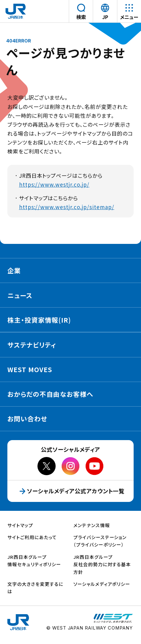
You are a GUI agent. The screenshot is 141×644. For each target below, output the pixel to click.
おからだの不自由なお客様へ (50, 394)
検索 (81, 17)
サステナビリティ (32, 345)
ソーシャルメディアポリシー (102, 584)
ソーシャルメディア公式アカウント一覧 (79, 491)
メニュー (129, 17)
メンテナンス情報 (92, 525)
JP (106, 17)
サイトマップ (20, 525)
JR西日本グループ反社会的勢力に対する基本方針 (102, 564)
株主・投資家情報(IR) (39, 320)
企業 (14, 270)
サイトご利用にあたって (32, 537)
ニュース (20, 295)
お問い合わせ (27, 419)
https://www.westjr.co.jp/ (54, 184)
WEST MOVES (30, 369)
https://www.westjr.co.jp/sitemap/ (67, 207)
